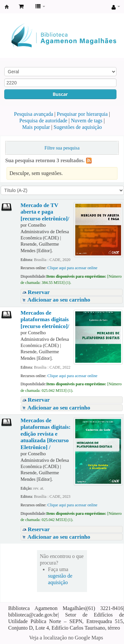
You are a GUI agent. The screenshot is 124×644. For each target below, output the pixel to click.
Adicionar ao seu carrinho (59, 300)
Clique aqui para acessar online (72, 268)
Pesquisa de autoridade (43, 121)
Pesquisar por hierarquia (82, 114)
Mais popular (36, 127)
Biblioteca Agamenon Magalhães (7, 7)
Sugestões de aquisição (78, 127)
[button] (21, 7)
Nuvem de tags (87, 121)
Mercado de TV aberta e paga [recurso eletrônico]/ (45, 212)
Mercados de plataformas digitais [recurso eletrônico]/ (45, 320)
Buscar (60, 94)
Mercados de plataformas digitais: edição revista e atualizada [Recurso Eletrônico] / (46, 434)
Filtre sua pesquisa (62, 148)
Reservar (39, 292)
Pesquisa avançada (34, 114)
